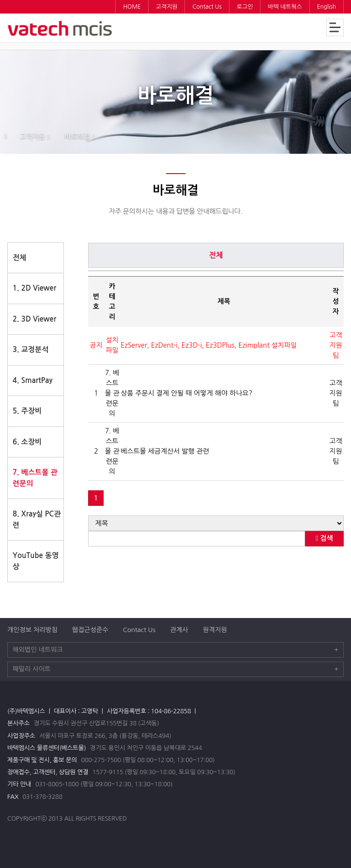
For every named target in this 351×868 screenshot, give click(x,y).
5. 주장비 (27, 411)
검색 (324, 538)
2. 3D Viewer (34, 319)
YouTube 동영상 (36, 561)
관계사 (179, 630)
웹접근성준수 (90, 630)
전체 (19, 257)
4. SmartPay (33, 380)
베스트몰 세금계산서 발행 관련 (165, 451)
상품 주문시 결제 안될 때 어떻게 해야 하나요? (186, 393)
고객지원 (32, 136)
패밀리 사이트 (175, 669)
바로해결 (77, 136)
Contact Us (139, 630)
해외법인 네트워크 (175, 650)
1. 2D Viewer (34, 288)
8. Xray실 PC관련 (37, 519)
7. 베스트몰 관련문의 (35, 478)
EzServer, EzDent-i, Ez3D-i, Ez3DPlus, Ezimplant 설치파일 (209, 345)
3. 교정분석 (31, 349)
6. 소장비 (27, 442)
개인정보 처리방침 (32, 630)
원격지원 (215, 630)
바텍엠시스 (61, 29)
